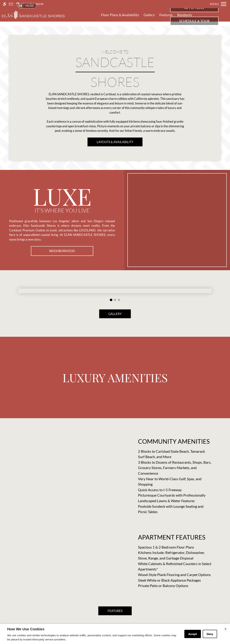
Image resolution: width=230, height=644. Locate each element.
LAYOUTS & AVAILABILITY (115, 142)
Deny (210, 634)
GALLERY (115, 314)
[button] (111, 300)
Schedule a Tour (194, 21)
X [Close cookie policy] (226, 629)
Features (166, 15)
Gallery (149, 15)
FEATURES (115, 611)
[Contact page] (11, 4)
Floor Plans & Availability (120, 15)
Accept (193, 634)
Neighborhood (62, 251)
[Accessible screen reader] (4, 4)
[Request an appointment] (18, 4)
